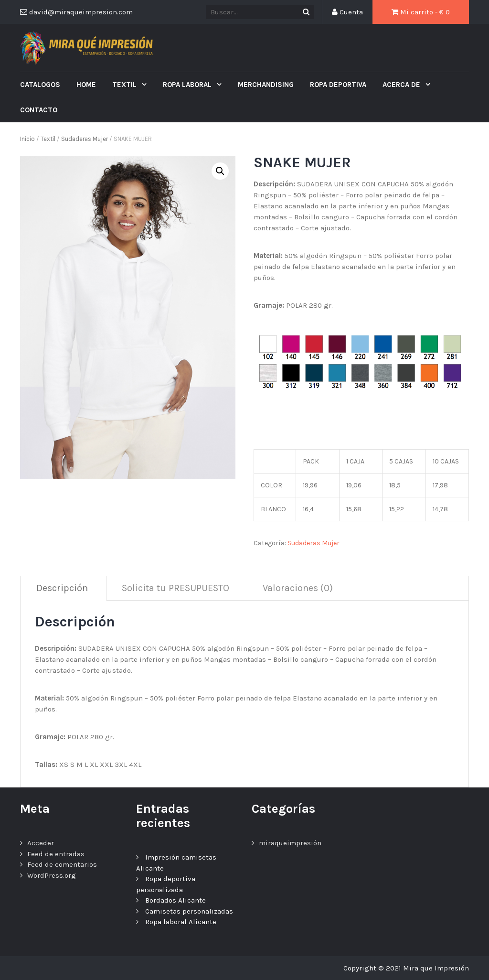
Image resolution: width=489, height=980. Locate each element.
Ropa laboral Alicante (181, 922)
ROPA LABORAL (188, 85)
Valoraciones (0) (298, 588)
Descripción (62, 588)
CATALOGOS (40, 85)
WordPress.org (52, 875)
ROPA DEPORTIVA (338, 85)
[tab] (62, 588)
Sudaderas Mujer (85, 139)
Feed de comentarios (62, 864)
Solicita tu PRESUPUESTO (175, 588)
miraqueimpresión (290, 843)
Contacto (39, 110)
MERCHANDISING (266, 85)
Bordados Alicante (175, 900)
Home (86, 85)
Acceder (41, 843)
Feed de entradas (56, 854)
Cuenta (347, 12)
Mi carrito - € (421, 12)
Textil (125, 85)
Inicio (27, 139)
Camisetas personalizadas (189, 911)
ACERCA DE (402, 85)
